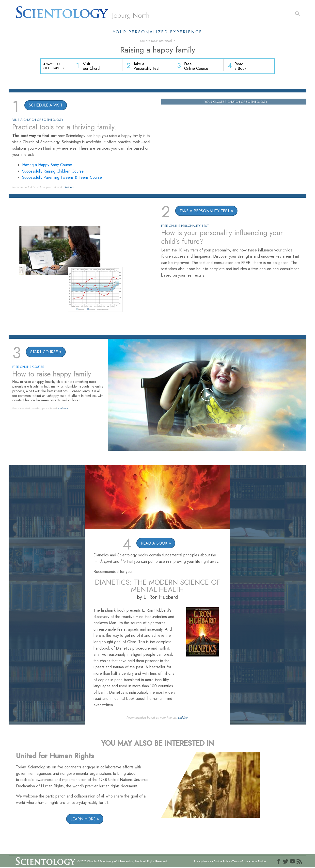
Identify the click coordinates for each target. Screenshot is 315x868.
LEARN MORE (83, 819)
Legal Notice (258, 862)
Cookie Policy (222, 862)
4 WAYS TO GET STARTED (53, 66)
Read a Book (241, 67)
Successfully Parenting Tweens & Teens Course (62, 178)
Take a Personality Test (148, 67)
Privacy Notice (202, 862)
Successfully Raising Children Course (53, 171)
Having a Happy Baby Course (47, 165)
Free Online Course (197, 67)
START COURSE (44, 352)
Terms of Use (240, 862)
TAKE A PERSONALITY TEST (205, 211)
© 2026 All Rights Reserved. (123, 862)
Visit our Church (94, 67)
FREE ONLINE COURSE (28, 367)
